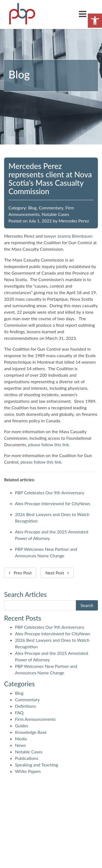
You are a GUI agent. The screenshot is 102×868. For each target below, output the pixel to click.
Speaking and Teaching (36, 765)
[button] (95, 21)
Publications (27, 758)
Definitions (25, 706)
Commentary (51, 208)
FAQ (19, 713)
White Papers (28, 771)
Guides (22, 726)
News (20, 745)
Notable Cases (55, 214)
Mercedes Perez (74, 221)
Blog (32, 208)
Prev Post (20, 573)
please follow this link (49, 444)
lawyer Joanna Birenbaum (68, 236)
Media (21, 739)
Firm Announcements (35, 719)
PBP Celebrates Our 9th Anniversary (50, 493)
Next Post (57, 573)
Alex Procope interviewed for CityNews (52, 503)
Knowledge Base (31, 732)
